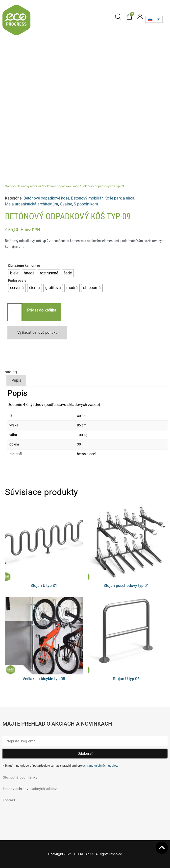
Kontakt (9, 800)
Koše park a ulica (119, 198)
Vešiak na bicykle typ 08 (44, 679)
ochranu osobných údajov (100, 766)
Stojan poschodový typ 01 (126, 586)
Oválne (66, 204)
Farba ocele (17, 281)
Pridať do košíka (42, 310)
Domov (10, 186)
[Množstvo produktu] (15, 312)
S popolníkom (86, 204)
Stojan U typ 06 (126, 679)
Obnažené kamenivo (24, 266)
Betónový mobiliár (29, 186)
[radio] (14, 273)
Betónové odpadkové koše (61, 186)
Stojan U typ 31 (44, 586)
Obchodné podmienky (20, 777)
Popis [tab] (16, 380)
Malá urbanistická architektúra (32, 204)
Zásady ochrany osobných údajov (30, 789)
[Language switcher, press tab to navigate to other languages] (154, 19)
